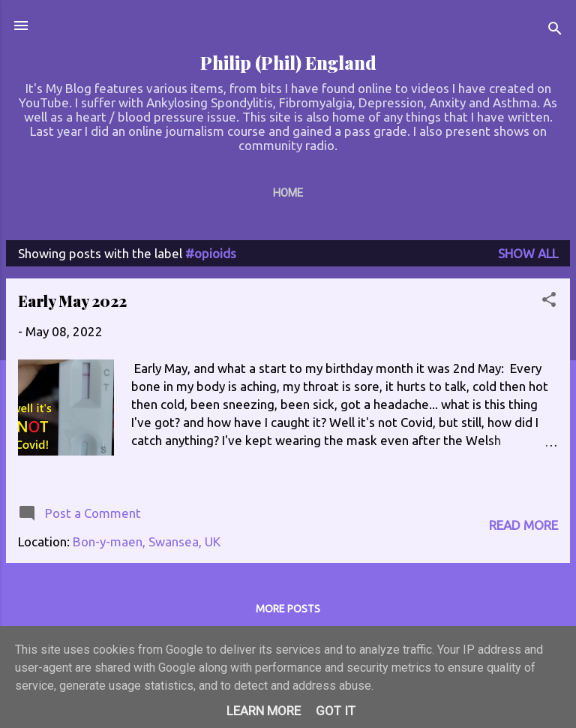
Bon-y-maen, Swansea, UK (147, 541)
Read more (523, 525)
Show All (528, 253)
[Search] (555, 30)
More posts (288, 609)
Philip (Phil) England (288, 63)
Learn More (264, 711)
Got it (336, 711)
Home (288, 193)
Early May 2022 (72, 301)
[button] (549, 302)
